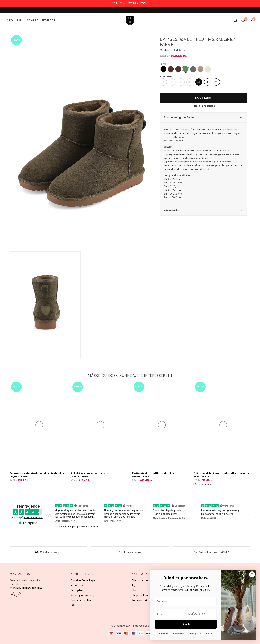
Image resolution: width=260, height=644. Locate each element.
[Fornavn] (186, 601)
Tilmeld (186, 624)
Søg (235, 20)
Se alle (32, 20)
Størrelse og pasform (179, 117)
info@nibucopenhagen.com (26, 588)
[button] (203, 117)
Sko (10, 20)
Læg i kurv (203, 98)
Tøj (20, 20)
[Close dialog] (252, 574)
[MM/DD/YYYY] (202, 614)
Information (172, 210)
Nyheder (49, 20)
